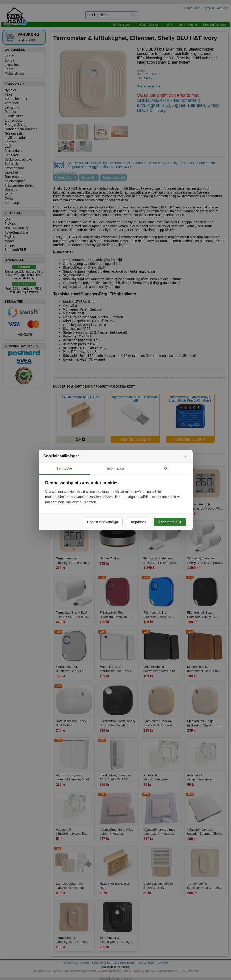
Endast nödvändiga (103, 522)
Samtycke (64, 468)
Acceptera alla (170, 522)
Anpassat (138, 522)
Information (115, 468)
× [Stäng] (186, 456)
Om (167, 468)
